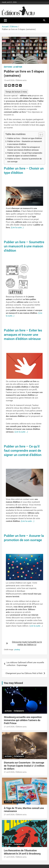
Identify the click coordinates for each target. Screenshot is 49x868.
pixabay (17, 650)
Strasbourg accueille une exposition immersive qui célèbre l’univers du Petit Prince (23, 720)
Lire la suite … (36, 626)
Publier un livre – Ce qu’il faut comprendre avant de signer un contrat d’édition (25, 154)
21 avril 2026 (9, 727)
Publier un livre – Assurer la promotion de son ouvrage (24, 160)
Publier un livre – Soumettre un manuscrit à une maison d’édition (25, 143)
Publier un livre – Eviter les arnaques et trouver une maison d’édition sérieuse (24, 149)
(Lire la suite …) (21, 432)
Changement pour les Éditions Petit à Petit (24, 673)
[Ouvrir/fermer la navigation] (5, 20)
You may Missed (13, 683)
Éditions (8, 67)
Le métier (18, 67)
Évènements (19, 711)
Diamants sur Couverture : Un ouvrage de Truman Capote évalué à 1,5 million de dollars (24, 766)
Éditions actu (21, 80)
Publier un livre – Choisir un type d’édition (25, 138)
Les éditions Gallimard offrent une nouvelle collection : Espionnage (25, 664)
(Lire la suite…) (17, 228)
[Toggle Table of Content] (39, 135)
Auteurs (8, 711)
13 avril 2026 (9, 80)
